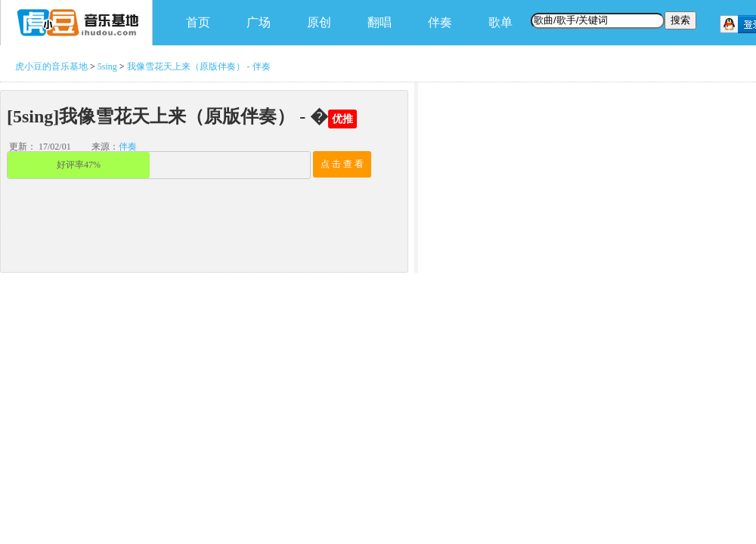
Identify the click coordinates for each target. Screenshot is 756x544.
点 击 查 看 (342, 164)
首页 (198, 22)
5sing (107, 66)
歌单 (500, 22)
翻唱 (380, 22)
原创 (319, 22)
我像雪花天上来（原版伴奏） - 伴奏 (199, 66)
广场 (259, 22)
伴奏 (440, 22)
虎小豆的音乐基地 (51, 66)
